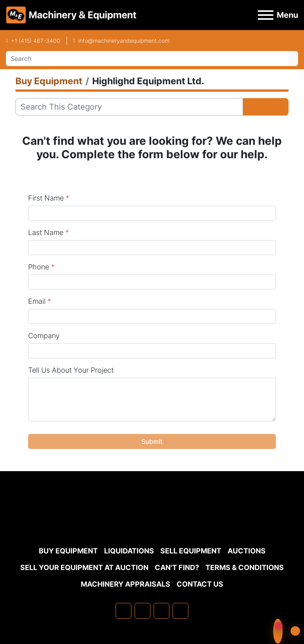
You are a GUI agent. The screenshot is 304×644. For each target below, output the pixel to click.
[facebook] (123, 611)
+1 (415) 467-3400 (36, 41)
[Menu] (266, 15)
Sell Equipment (191, 551)
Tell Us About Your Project (71, 370)
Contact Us (200, 584)
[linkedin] (142, 611)
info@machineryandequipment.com (124, 41)
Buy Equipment (68, 551)
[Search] (147, 59)
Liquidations (129, 551)
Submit (152, 441)
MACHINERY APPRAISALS (125, 584)
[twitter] (161, 611)
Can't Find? (177, 567)
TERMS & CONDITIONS (245, 567)
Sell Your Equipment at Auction (84, 567)
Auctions (247, 551)
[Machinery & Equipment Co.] (152, 523)
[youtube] (180, 611)
